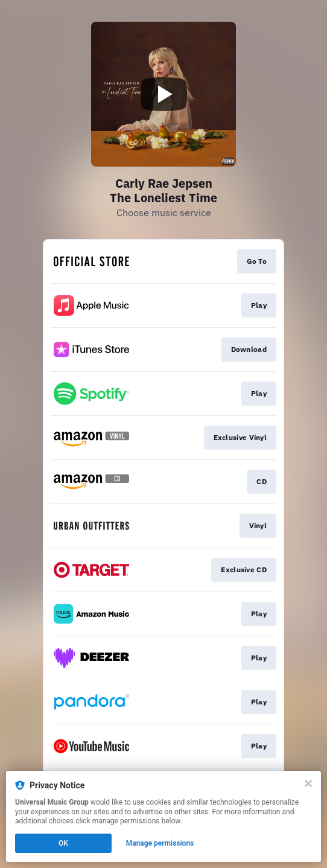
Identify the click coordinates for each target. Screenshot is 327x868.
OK (63, 843)
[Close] (308, 783)
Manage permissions (160, 843)
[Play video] (163, 94)
